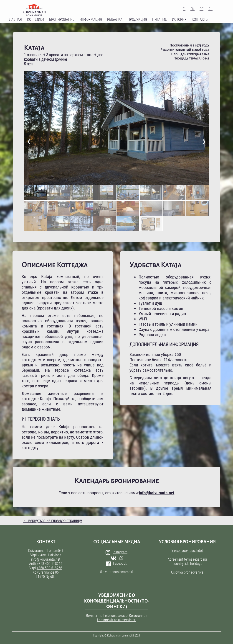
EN (192, 9)
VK (117, 558)
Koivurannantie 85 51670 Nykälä (46, 574)
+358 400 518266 (50, 564)
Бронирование (62, 19)
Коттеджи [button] (35, 19)
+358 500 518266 (49, 568)
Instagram (116, 552)
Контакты (200, 19)
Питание (160, 19)
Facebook (116, 563)
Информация (91, 19)
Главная (15, 19)
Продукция (137, 19)
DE (201, 9)
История (179, 19)
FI (184, 9)
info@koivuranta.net (46, 559)
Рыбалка (115, 19)
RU (210, 9)
